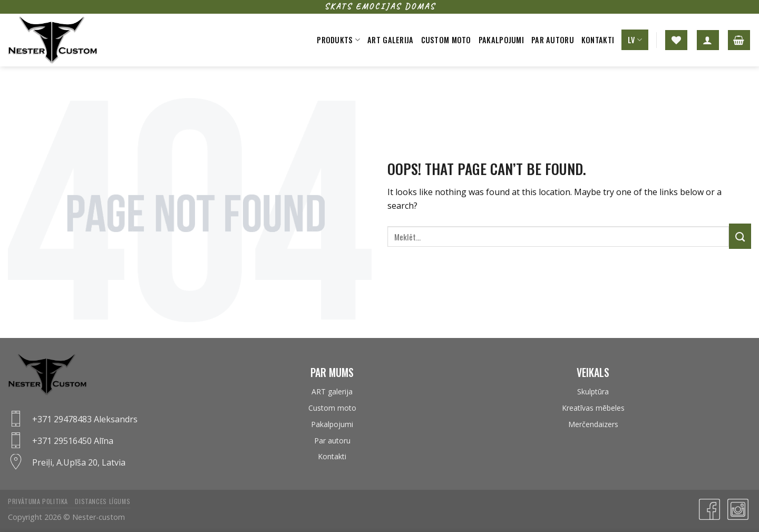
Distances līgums (103, 501)
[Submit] (740, 236)
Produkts (338, 40)
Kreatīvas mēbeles (593, 408)
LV (635, 40)
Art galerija (390, 40)
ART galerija (332, 391)
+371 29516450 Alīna (73, 441)
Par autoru (553, 40)
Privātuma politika (38, 501)
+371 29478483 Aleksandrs (85, 419)
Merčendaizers (593, 424)
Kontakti (598, 40)
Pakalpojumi (501, 40)
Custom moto (446, 40)
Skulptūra (593, 391)
